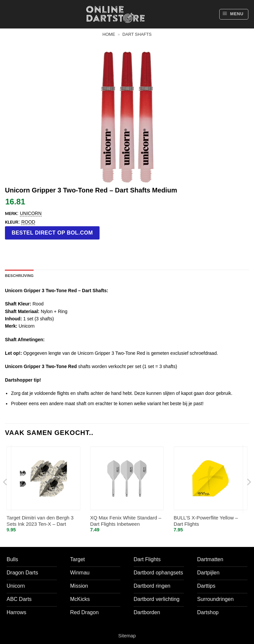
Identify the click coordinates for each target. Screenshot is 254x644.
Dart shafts (137, 34)
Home (109, 34)
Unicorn (31, 213)
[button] (234, 14)
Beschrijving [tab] (19, 276)
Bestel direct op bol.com (52, 233)
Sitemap (127, 636)
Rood (28, 222)
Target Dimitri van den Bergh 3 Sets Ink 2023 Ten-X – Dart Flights (40, 521)
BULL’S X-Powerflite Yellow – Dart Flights (206, 521)
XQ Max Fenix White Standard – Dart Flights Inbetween (126, 521)
